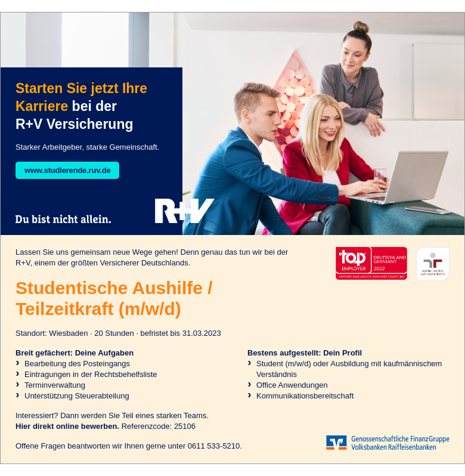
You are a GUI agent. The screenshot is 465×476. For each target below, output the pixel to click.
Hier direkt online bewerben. (67, 426)
